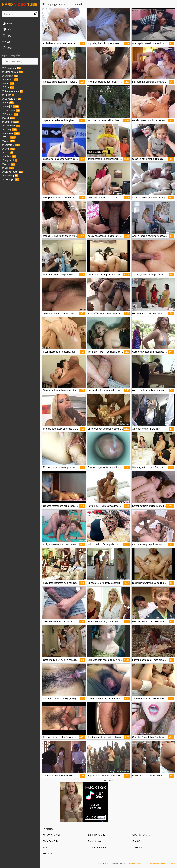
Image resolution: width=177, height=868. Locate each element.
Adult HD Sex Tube (98, 835)
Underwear (11, 110)
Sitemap (132, 864)
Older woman (12, 72)
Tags (7, 29)
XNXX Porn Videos (53, 835)
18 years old (11, 99)
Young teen (11, 68)
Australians (11, 126)
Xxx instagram (12, 91)
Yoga (8, 153)
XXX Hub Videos (141, 835)
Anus (8, 141)
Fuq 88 (136, 841)
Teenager (10, 179)
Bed (8, 103)
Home (7, 23)
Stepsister (11, 145)
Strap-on (10, 114)
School (9, 156)
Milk (8, 168)
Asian (8, 164)
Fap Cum (48, 853)
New (7, 36)
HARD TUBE (20, 4)
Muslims (10, 76)
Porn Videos (94, 841)
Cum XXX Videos (97, 847)
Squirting (10, 80)
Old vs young (12, 172)
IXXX (46, 847)
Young (9, 130)
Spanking (10, 176)
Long (7, 48)
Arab (8, 83)
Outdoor (10, 122)
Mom (8, 149)
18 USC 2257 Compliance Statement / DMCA (156, 864)
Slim (8, 87)
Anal (8, 118)
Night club (10, 160)
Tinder (8, 95)
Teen (9, 137)
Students (11, 133)
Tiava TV (137, 847)
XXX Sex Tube (51, 841)
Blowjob (10, 106)
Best (7, 42)
